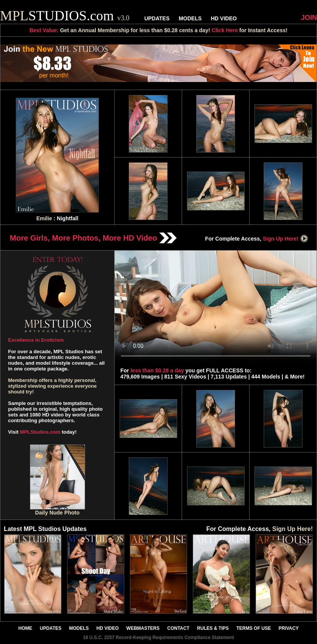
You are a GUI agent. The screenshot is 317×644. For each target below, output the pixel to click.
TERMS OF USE (254, 628)
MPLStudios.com (40, 432)
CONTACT (178, 628)
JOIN (309, 18)
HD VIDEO (224, 18)
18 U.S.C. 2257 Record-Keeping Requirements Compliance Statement (158, 637)
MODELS (190, 18)
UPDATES (157, 18)
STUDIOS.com (65, 16)
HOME (25, 628)
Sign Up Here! (286, 239)
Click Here (225, 30)
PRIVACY (289, 628)
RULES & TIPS (213, 628)
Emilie (44, 218)
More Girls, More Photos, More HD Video (94, 238)
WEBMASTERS (143, 628)
